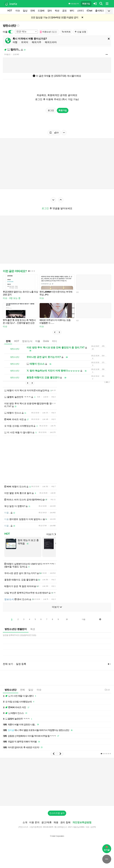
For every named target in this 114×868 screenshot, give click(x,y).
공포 (64, 11)
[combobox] (26, 32)
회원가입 (86, 4)
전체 (8, 341)
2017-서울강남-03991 (76, 827)
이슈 (18, 11)
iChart (89, 11)
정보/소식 (27, 341)
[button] (55, 332)
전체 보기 (8, 664)
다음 (84, 619)
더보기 (51, 534)
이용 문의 (34, 822)
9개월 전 (7, 54)
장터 (50, 11)
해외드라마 (51, 42)
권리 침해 (65, 822)
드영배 (41, 11)
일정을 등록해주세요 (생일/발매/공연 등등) (19, 635)
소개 (25, 822)
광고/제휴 (46, 822)
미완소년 (49, 32)
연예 (33, 11)
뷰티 (72, 11)
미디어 (56, 341)
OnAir (46, 341)
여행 (15, 42)
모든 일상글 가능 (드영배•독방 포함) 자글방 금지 (55, 17)
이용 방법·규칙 (74, 4)
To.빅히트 (66, 32)
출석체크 (100, 11)
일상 (25, 11)
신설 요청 (80, 32)
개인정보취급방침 (82, 822)
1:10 (107, 690)
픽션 (57, 11)
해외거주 (37, 42)
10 (67, 619)
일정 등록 (21, 664)
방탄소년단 (9, 26)
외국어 (25, 42)
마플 (38, 341)
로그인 (51, 110)
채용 (56, 822)
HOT (10, 11)
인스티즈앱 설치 (57, 813)
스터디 (80, 11)
